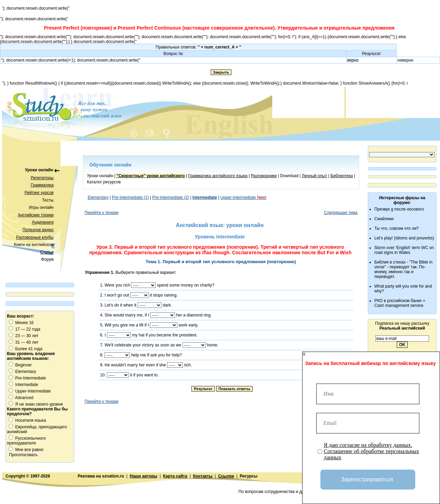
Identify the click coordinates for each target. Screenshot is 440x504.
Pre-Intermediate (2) (171, 197)
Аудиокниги (43, 222)
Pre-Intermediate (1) (130, 197)
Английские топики (36, 215)
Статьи (47, 252)
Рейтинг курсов (39, 193)
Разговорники (264, 176)
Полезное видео (38, 230)
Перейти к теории (101, 213)
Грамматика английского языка (218, 176)
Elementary (98, 197)
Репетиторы (42, 178)
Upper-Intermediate (243, 197)
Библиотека (342, 176)
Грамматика (42, 185)
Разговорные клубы (35, 237)
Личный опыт (314, 176)
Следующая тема (341, 213)
